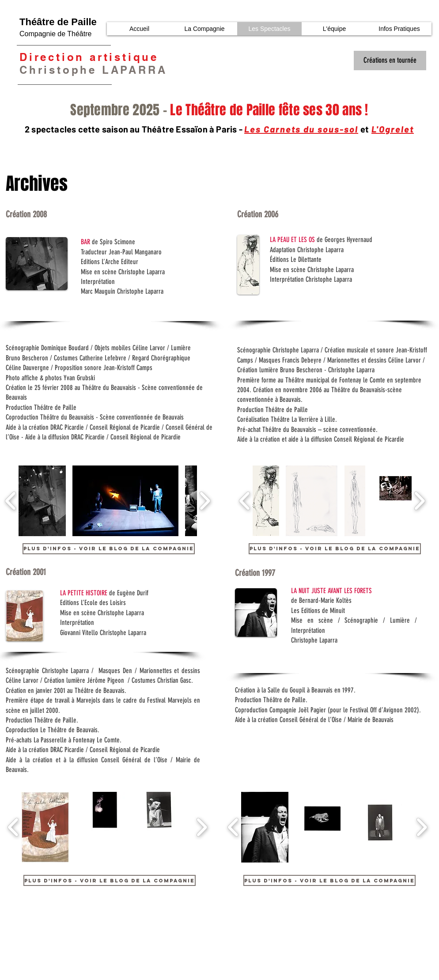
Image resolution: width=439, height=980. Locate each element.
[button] (42, 501)
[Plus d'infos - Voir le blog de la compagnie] (109, 549)
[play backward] (11, 501)
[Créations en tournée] (390, 61)
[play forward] (205, 501)
